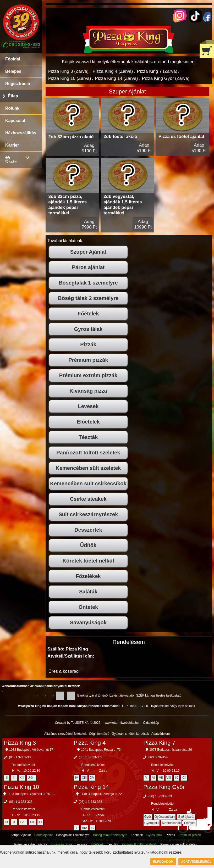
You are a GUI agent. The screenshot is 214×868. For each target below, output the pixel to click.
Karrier (12, 145)
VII (161, 778)
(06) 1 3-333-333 (21, 757)
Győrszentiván (165, 817)
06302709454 (158, 757)
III (14, 778)
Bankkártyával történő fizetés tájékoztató (105, 695)
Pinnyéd (190, 823)
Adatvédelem (161, 734)
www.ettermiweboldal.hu (122, 723)
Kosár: (11, 162)
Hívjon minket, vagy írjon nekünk (172, 706)
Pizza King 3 (20, 743)
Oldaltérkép (151, 723)
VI (154, 778)
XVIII (23, 822)
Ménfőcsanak (171, 823)
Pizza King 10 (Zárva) (70, 78)
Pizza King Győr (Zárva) (166, 78)
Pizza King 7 (159, 743)
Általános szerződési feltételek (65, 734)
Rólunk (12, 108)
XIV (84, 828)
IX (176, 778)
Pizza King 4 (90, 743)
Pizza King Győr (164, 787)
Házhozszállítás (21, 133)
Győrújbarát (186, 817)
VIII (169, 778)
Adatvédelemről (196, 862)
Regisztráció (18, 84)
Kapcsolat (15, 121)
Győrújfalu (152, 823)
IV (76, 778)
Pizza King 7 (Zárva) (157, 71)
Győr (148, 817)
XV (92, 778)
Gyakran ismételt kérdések (130, 734)
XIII (22, 778)
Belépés (13, 71)
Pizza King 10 (22, 787)
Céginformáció (99, 734)
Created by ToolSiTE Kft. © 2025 (78, 723)
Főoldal (13, 59)
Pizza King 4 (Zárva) (113, 71)
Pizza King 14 (91, 787)
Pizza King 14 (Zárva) (116, 78)
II (7, 778)
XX (40, 822)
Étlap (13, 96)
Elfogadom (163, 862)
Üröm (31, 778)
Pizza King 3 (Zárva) (68, 71)
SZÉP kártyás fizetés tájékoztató (159, 695)
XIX (32, 822)
